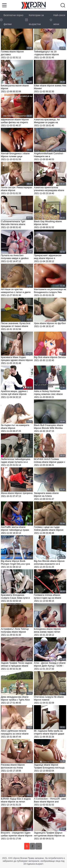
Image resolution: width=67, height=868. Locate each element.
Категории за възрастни (34, 20)
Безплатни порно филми (12, 20)
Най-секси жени (57, 20)
